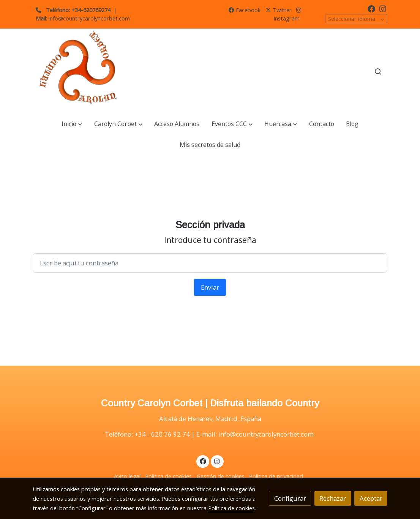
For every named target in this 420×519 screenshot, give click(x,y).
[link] (81, 72)
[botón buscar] (378, 71)
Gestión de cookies (221, 476)
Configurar (290, 498)
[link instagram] (383, 8)
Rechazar (333, 498)
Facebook (245, 10)
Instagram (287, 15)
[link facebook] (371, 8)
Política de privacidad (276, 476)
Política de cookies (168, 476)
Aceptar (371, 498)
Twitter (279, 10)
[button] (72, 124)
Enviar (210, 287)
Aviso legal (127, 476)
